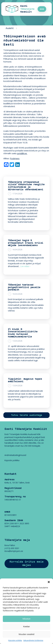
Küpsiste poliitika (15, 640)
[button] (49, 582)
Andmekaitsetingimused (15, 455)
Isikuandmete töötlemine (33, 640)
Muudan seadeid (26, 634)
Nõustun (27, 619)
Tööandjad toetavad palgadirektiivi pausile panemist (24, 287)
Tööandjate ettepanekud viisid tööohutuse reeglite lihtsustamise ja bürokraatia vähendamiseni (26, 186)
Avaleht (10, 28)
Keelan (26, 626)
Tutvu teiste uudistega (27, 415)
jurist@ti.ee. (22, 153)
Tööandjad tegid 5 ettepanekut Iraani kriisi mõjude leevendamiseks (26, 243)
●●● (42, 9)
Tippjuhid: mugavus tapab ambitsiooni (25, 380)
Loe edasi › (25, 266)
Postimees (15, 158)
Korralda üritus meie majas (27, 563)
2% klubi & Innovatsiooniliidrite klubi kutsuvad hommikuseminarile (23, 333)
